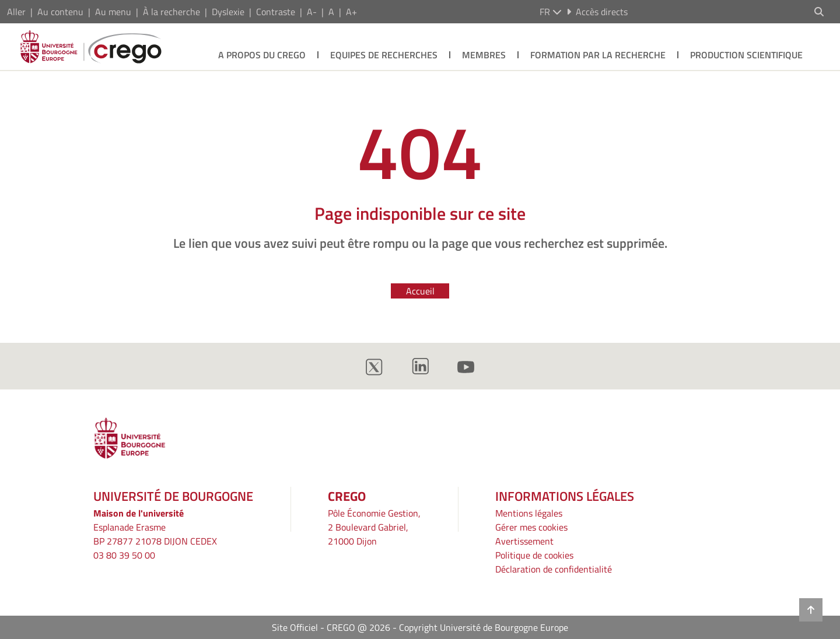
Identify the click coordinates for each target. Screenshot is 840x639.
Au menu (113, 12)
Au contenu (60, 12)
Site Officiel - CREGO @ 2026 (331, 627)
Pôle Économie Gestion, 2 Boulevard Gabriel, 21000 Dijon (374, 527)
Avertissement (524, 541)
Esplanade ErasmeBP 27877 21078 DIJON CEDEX (155, 534)
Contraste (276, 12)
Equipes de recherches (384, 55)
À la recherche (171, 12)
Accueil (420, 291)
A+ (351, 12)
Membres (484, 55)
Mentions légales (529, 513)
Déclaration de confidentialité (554, 569)
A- (312, 12)
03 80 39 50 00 (124, 555)
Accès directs (597, 12)
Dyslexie (228, 12)
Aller (16, 12)
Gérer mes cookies (531, 527)
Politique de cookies (534, 555)
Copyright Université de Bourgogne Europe (484, 627)
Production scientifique (746, 55)
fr (551, 12)
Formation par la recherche (598, 55)
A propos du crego (262, 55)
